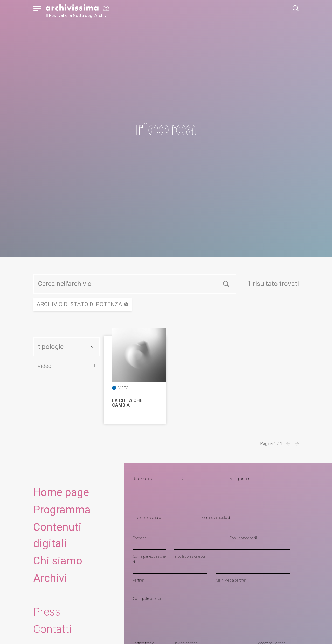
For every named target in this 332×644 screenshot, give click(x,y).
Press (47, 612)
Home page (61, 492)
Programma (62, 510)
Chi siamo (58, 561)
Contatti (52, 629)
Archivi (50, 578)
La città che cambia (127, 403)
